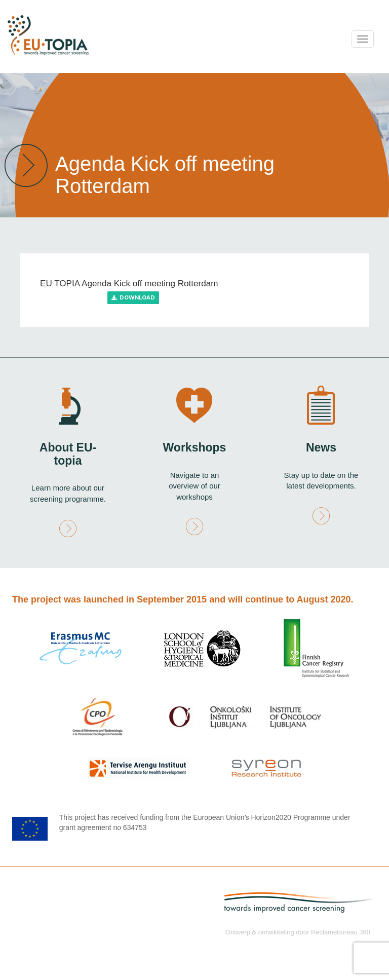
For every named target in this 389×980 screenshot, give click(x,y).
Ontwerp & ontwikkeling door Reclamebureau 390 (298, 932)
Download (133, 298)
